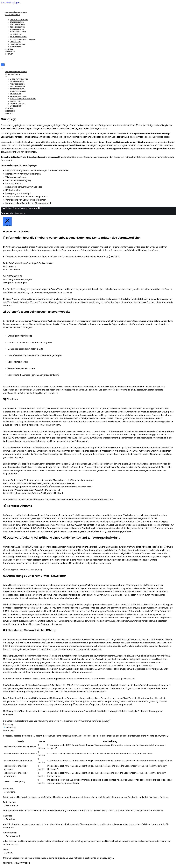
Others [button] (6, 850)
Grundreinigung (17, 22)
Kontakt (9, 54)
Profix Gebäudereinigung (16, 12)
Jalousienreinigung (18, 37)
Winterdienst (15, 47)
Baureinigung (16, 34)
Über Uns (9, 49)
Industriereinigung (18, 32)
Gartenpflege (16, 42)
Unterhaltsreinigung (19, 20)
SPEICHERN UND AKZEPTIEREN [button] (16, 863)
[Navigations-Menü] (3, 65)
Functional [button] (8, 789)
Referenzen (10, 52)
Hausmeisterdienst (18, 44)
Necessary (11, 728)
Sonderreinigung (17, 30)
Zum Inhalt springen (10, 2)
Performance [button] (9, 802)
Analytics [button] (8, 816)
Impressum (21, 213)
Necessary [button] (8, 724)
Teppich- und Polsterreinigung (23, 39)
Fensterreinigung (17, 25)
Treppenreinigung (17, 27)
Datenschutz (7, 213)
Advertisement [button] (10, 833)
